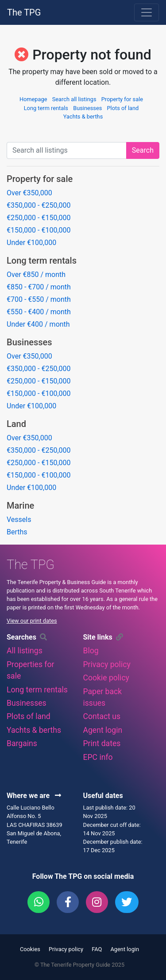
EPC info (98, 757)
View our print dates (32, 621)
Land (16, 424)
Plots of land (123, 108)
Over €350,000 (29, 193)
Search (143, 150)
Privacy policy (107, 664)
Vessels (19, 520)
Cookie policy (106, 678)
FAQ (97, 949)
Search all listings (74, 99)
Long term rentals (46, 108)
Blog (91, 651)
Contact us (102, 716)
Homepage (33, 99)
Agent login (103, 730)
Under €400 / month (38, 324)
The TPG (24, 12)
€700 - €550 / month (39, 299)
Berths (17, 532)
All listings (25, 651)
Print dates (102, 743)
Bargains (22, 743)
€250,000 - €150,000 (39, 218)
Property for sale (122, 99)
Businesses (87, 108)
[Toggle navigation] (147, 12)
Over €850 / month (36, 275)
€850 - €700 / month (39, 287)
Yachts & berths (83, 117)
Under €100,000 (31, 243)
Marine (20, 506)
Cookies (30, 949)
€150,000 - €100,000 (39, 230)
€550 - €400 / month (39, 312)
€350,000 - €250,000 (39, 205)
